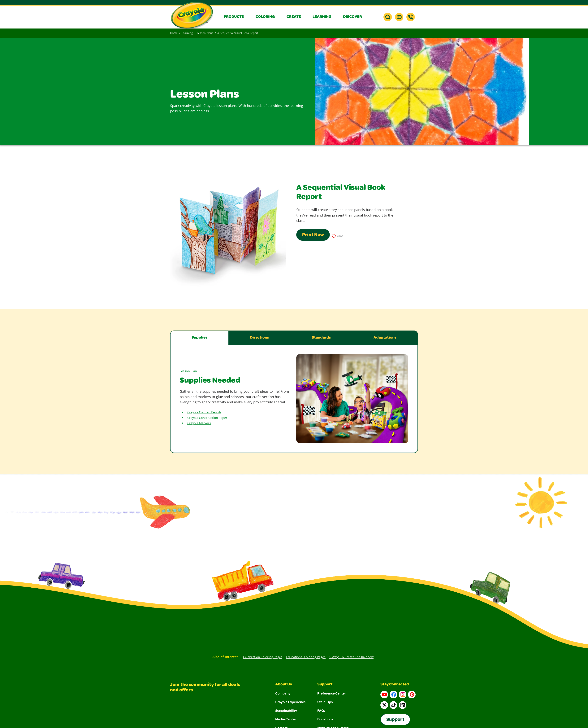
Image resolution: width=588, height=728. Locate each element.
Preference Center (332, 693)
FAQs (321, 710)
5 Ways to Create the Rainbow (351, 657)
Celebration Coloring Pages (263, 657)
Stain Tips (325, 702)
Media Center (286, 719)
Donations (325, 719)
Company (283, 693)
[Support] (411, 17)
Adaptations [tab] (385, 338)
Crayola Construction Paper (207, 418)
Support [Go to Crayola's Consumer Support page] (395, 720)
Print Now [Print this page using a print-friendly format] (313, 235)
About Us (284, 685)
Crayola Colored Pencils (204, 412)
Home (174, 33)
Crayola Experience (290, 702)
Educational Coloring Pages (306, 657)
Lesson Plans (205, 33)
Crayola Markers (199, 423)
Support (325, 685)
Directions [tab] (259, 338)
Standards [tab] (321, 338)
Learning (187, 33)
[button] (237, 17)
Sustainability (286, 710)
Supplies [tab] (199, 338)
